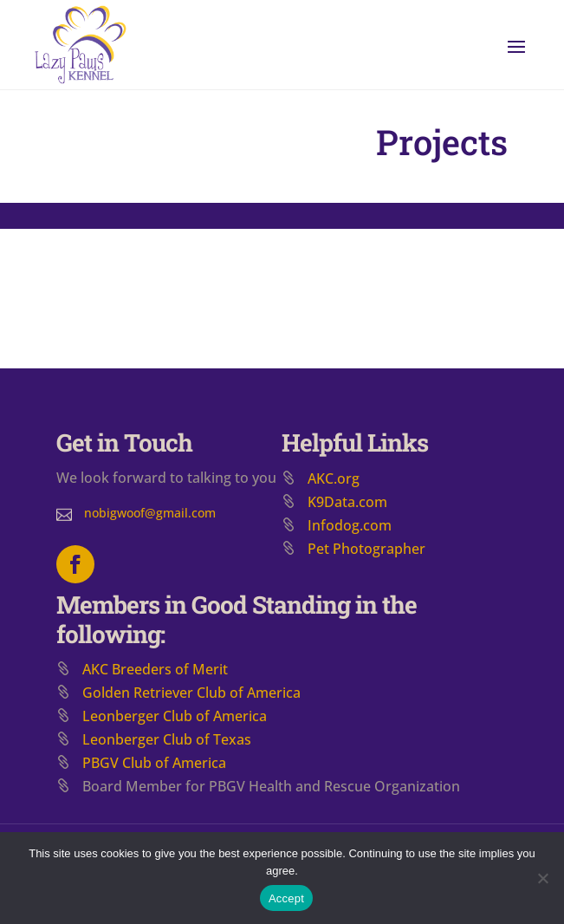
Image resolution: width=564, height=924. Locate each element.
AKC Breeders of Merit (155, 669)
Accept (286, 898)
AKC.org (334, 478)
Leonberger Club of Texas (167, 739)
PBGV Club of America (154, 763)
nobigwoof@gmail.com (150, 513)
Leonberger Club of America (175, 716)
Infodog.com (350, 525)
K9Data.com (347, 502)
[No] (542, 878)
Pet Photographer (366, 549)
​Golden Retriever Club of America (191, 693)
